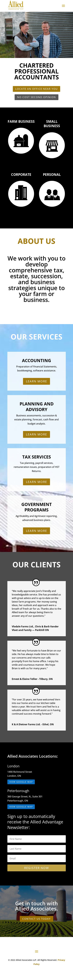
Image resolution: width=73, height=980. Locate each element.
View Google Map (21, 782)
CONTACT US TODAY (36, 919)
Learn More (36, 381)
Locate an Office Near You (36, 89)
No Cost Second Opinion (36, 97)
